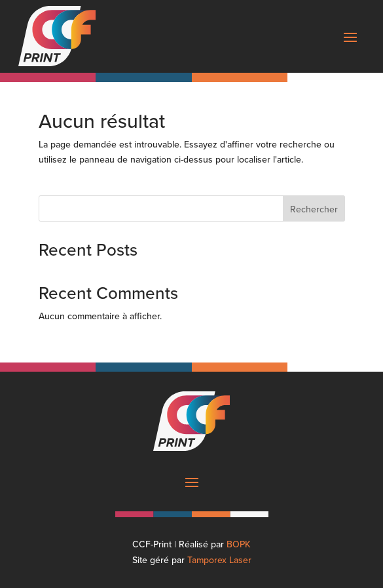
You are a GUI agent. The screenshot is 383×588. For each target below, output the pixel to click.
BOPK (239, 544)
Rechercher (314, 209)
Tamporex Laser (219, 560)
